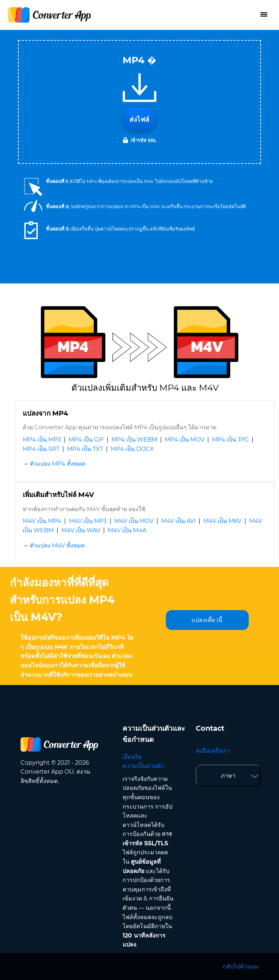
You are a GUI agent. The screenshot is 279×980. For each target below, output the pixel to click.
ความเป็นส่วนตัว (143, 766)
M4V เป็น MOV (134, 521)
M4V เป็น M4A (127, 530)
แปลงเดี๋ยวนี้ (207, 620)
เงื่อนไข (132, 757)
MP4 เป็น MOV (185, 440)
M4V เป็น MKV (222, 521)
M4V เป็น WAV (81, 530)
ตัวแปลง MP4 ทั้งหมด (57, 464)
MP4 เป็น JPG (230, 440)
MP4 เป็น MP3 (42, 440)
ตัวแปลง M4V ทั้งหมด (57, 545)
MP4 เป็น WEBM (134, 440)
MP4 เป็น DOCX (132, 449)
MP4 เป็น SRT (41, 449)
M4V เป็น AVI (178, 521)
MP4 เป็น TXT (85, 449)
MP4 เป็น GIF (86, 440)
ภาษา (228, 776)
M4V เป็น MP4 (42, 521)
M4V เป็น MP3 (88, 521)
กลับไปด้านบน (241, 966)
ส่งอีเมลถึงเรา (213, 751)
